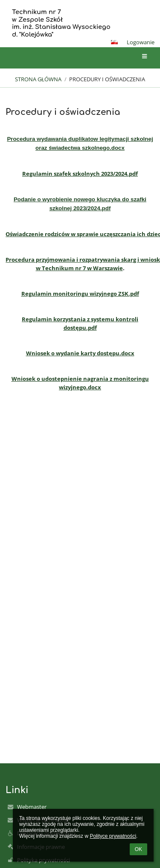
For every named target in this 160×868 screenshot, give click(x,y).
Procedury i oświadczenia (107, 79)
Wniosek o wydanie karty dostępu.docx (80, 353)
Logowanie (141, 42)
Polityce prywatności (113, 836)
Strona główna (38, 79)
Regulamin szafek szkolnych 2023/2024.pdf (80, 174)
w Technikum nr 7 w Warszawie (79, 268)
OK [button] (138, 849)
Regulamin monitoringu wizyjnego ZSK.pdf (80, 294)
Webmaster (32, 807)
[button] (114, 42)
